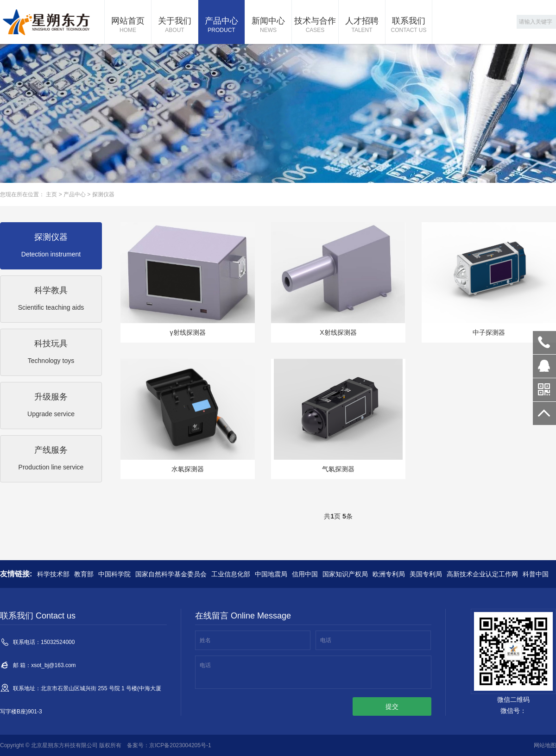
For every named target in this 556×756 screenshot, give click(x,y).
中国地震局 (271, 574)
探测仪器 (103, 194)
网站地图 (545, 745)
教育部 (84, 574)
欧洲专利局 (389, 574)
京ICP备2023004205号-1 (180, 745)
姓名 (205, 640)
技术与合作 (315, 25)
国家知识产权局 (345, 574)
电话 (326, 640)
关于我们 (175, 25)
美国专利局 (426, 574)
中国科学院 (114, 574)
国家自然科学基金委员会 (171, 574)
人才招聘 (362, 25)
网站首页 (128, 25)
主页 (51, 194)
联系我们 (409, 25)
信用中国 (305, 574)
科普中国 (536, 574)
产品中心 (221, 25)
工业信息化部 (231, 574)
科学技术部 (53, 574)
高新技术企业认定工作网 (482, 574)
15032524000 (544, 343)
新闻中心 (268, 25)
